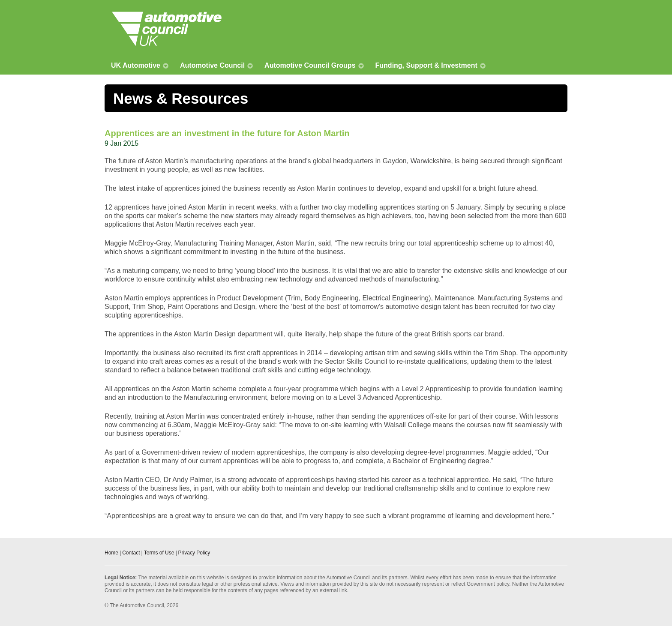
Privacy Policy (194, 553)
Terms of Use (159, 553)
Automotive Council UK (167, 29)
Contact (131, 553)
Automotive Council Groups (310, 65)
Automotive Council (212, 65)
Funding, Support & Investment (426, 65)
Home (111, 553)
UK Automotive (136, 65)
